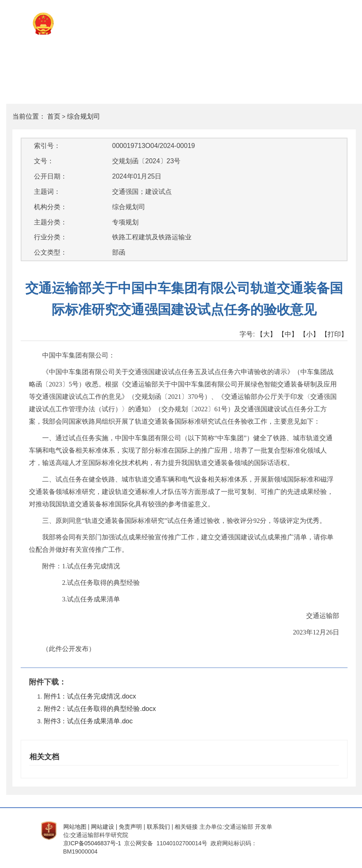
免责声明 (130, 827)
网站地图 (75, 827)
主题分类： (50, 222)
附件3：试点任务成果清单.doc (88, 721)
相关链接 (186, 827)
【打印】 (334, 334)
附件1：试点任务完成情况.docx (90, 696)
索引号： (47, 146)
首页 (54, 116)
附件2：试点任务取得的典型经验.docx (100, 709)
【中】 (288, 334)
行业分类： (50, 237)
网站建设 (103, 827)
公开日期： (50, 176)
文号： (44, 161)
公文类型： (50, 252)
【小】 (309, 334)
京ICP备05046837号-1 (92, 843)
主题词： (47, 192)
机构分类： (50, 207)
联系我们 (158, 827)
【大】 (266, 334)
